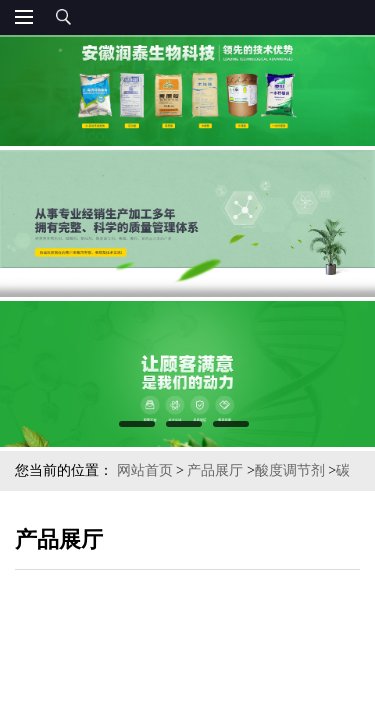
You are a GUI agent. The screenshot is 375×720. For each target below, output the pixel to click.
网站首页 (145, 470)
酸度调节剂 (290, 470)
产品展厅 (215, 470)
